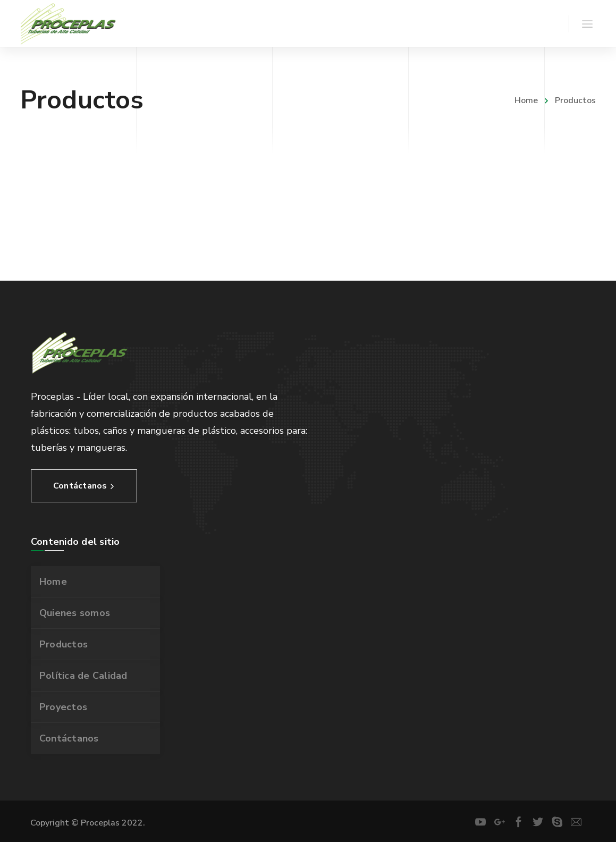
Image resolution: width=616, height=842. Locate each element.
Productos (64, 644)
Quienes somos (75, 613)
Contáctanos (69, 738)
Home (526, 100)
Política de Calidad (83, 676)
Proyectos (63, 707)
